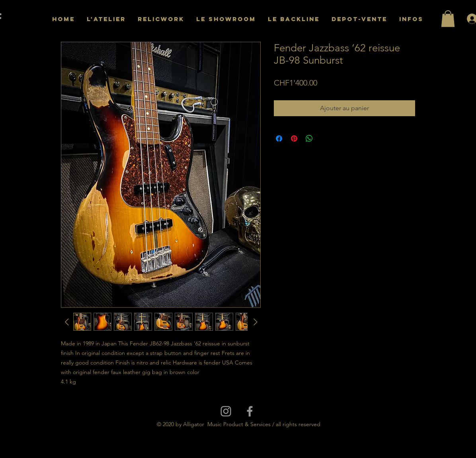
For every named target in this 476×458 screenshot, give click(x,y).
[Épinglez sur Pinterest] (294, 138)
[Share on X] (324, 138)
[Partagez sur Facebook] (279, 138)
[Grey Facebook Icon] (250, 411)
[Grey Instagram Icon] (226, 411)
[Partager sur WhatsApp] (309, 138)
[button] (448, 19)
